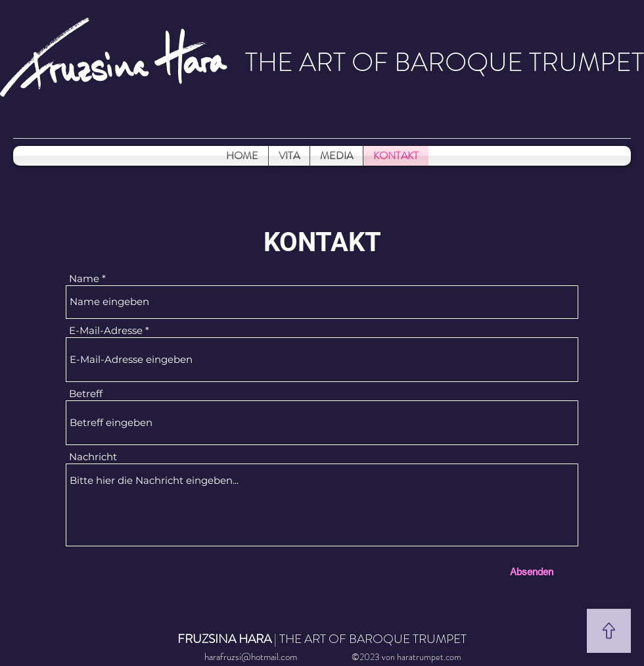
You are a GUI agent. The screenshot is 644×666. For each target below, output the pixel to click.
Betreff (86, 393)
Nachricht (93, 457)
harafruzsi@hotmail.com (251, 657)
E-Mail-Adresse (106, 330)
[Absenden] (532, 572)
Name (84, 278)
